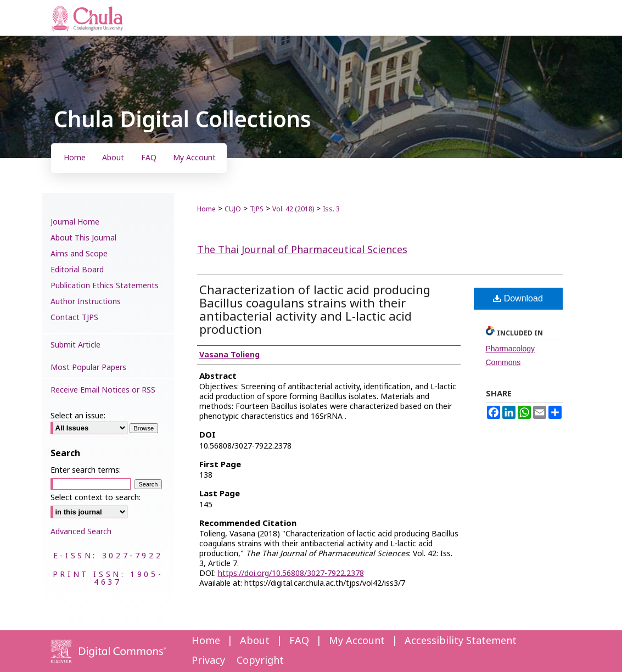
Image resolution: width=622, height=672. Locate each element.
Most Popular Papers (88, 368)
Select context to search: (96, 498)
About (255, 641)
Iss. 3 (331, 209)
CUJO (233, 209)
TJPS (257, 209)
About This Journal (83, 238)
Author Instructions (86, 302)
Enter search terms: (86, 470)
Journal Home (75, 222)
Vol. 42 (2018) (293, 209)
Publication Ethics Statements (105, 286)
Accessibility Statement (461, 641)
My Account (357, 641)
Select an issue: (78, 416)
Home (206, 209)
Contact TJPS (74, 318)
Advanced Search (81, 532)
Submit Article (75, 345)
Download (518, 298)
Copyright (260, 661)
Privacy (208, 661)
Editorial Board (77, 270)
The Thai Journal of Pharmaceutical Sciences (302, 250)
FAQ (299, 641)
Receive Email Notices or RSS (103, 390)
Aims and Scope (79, 254)
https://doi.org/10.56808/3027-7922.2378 (291, 573)
